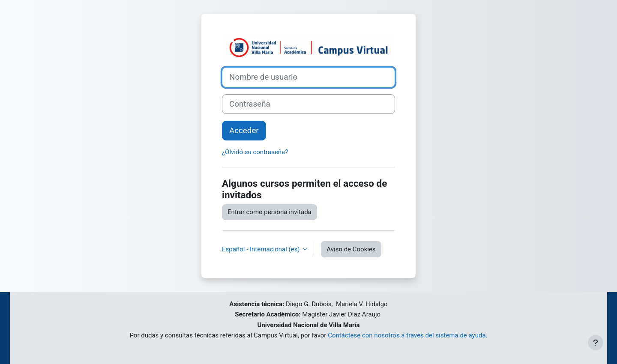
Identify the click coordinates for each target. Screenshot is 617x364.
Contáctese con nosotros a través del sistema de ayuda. (407, 335)
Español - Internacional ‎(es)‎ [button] (262, 249)
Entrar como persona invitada (270, 212)
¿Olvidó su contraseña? (255, 152)
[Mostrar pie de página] (596, 343)
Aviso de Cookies (351, 249)
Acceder (244, 131)
